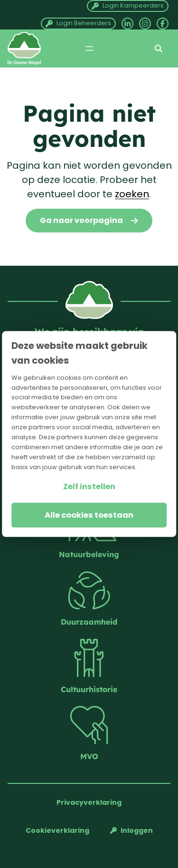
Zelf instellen (89, 486)
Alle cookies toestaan (89, 515)
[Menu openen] (89, 48)
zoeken (132, 194)
